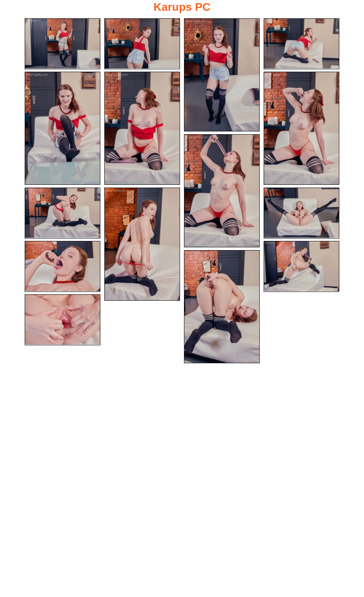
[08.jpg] (222, 191)
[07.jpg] (301, 128)
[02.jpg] (142, 44)
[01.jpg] (63, 44)
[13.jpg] (301, 266)
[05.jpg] (63, 128)
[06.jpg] (142, 128)
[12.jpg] (63, 266)
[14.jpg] (222, 307)
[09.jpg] (63, 213)
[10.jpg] (142, 244)
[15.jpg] (63, 320)
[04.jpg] (301, 44)
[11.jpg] (301, 213)
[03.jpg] (222, 75)
